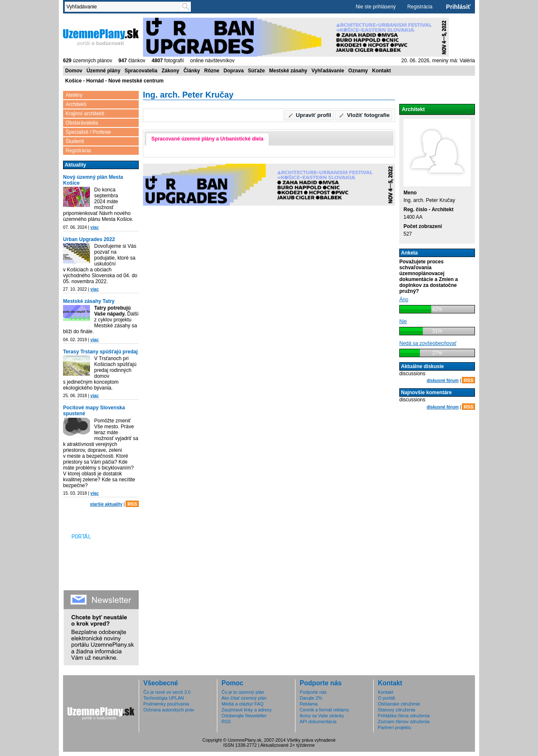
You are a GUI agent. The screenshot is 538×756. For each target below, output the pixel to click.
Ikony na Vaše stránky (322, 716)
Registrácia (420, 7)
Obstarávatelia (82, 123)
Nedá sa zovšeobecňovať (428, 343)
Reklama (309, 704)
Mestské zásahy (288, 71)
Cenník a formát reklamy (324, 710)
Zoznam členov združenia (404, 722)
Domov (74, 71)
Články (191, 71)
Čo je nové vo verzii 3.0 (167, 692)
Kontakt (381, 71)
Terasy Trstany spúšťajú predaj (100, 352)
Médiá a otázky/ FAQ (243, 704)
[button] (309, 115)
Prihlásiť (458, 7)
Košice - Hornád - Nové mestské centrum (114, 81)
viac (95, 227)
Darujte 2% (311, 698)
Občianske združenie (399, 704)
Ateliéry (74, 95)
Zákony (170, 71)
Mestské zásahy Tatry (89, 301)
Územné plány (104, 71)
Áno (404, 300)
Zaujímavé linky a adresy (247, 710)
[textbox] (124, 7)
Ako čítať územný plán (244, 698)
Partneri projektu (394, 727)
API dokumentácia (318, 722)
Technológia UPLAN (164, 698)
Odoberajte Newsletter (244, 716)
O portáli (386, 698)
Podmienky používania (166, 704)
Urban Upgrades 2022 (89, 239)
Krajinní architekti (85, 114)
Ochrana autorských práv (169, 710)
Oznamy (358, 71)
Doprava (234, 71)
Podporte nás (313, 692)
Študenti (75, 141)
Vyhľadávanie (328, 71)
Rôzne (212, 71)
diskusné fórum (443, 381)
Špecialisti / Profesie (88, 132)
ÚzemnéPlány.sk (101, 37)
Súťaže (256, 71)
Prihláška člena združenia (404, 716)
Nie (403, 321)
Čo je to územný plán (243, 692)
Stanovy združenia (397, 710)
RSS (132, 504)
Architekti (76, 104)
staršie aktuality (106, 504)
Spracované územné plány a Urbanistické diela (207, 139)
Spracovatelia (141, 71)
